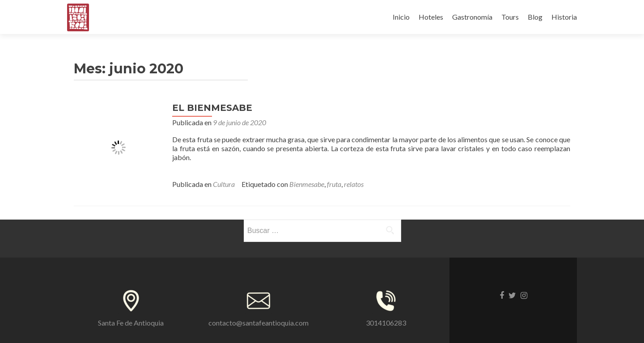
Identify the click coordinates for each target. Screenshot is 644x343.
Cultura (224, 184)
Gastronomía (472, 17)
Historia (564, 17)
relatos (354, 184)
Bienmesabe (307, 184)
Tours (510, 17)
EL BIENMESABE (212, 108)
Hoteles (431, 17)
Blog (535, 17)
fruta (334, 184)
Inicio (401, 17)
